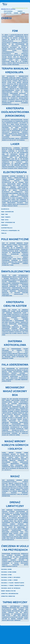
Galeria (22, 13)
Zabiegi (20, 11)
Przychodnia (8, 11)
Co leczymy (8, 13)
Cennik (16, 13)
